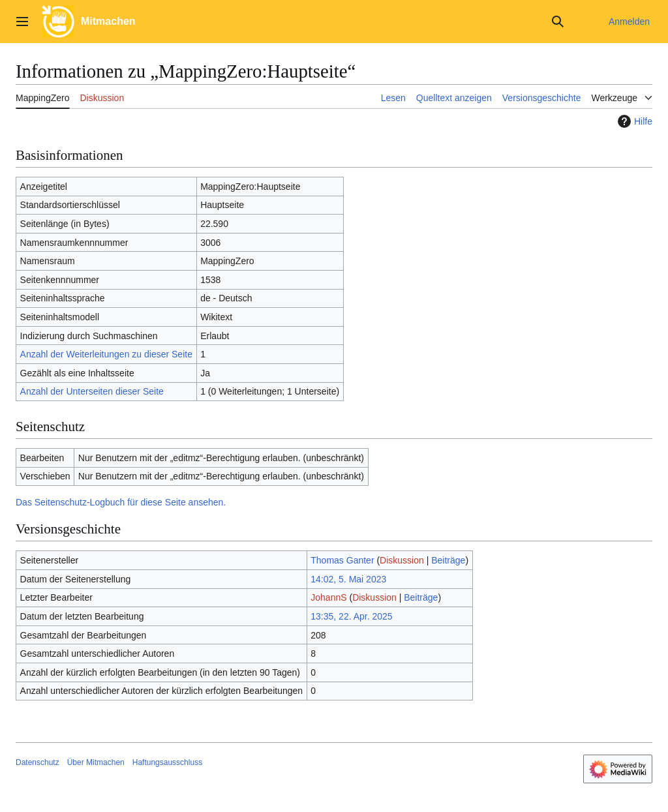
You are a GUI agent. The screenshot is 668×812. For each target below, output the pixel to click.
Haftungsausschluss (167, 762)
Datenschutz (38, 762)
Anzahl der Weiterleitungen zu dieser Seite (106, 354)
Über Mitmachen (96, 762)
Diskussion (402, 560)
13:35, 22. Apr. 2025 (351, 616)
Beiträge (448, 560)
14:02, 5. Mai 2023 (348, 579)
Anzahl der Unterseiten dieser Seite (92, 391)
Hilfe (633, 121)
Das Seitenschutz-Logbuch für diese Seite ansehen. (121, 502)
